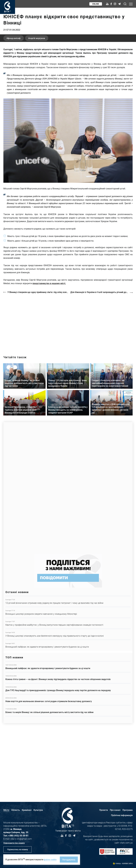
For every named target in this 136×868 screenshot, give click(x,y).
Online (95, 4)
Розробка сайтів (127, 864)
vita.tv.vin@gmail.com (21, 839)
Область (16, 810)
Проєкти (104, 810)
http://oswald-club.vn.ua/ (68, 387)
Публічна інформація (122, 815)
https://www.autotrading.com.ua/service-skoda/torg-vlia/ (68, 551)
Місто (6, 810)
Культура (38, 810)
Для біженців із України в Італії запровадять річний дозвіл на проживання (102, 357)
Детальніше (68, 666)
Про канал (115, 810)
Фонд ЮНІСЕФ (16, 103)
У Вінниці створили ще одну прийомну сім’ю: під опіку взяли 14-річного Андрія (38, 357)
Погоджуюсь (70, 860)
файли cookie (51, 859)
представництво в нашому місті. (49, 348)
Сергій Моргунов (41, 103)
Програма (128, 810)
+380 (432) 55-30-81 (18, 835)
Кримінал (27, 810)
